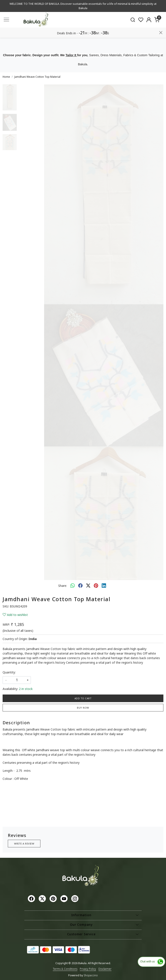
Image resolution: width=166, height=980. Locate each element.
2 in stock (26, 689)
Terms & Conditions (65, 969)
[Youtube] (65, 898)
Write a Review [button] (24, 844)
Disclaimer (105, 969)
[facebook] (80, 586)
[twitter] (88, 586)
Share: (63, 586)
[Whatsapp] (73, 586)
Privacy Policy (88, 969)
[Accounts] (149, 20)
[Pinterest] (54, 898)
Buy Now (83, 708)
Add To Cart (83, 698)
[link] (133, 20)
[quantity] (17, 680)
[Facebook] (32, 898)
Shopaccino (91, 975)
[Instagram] (75, 898)
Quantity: (9, 672)
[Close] (161, 33)
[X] (43, 898)
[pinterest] (96, 586)
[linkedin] (104, 586)
